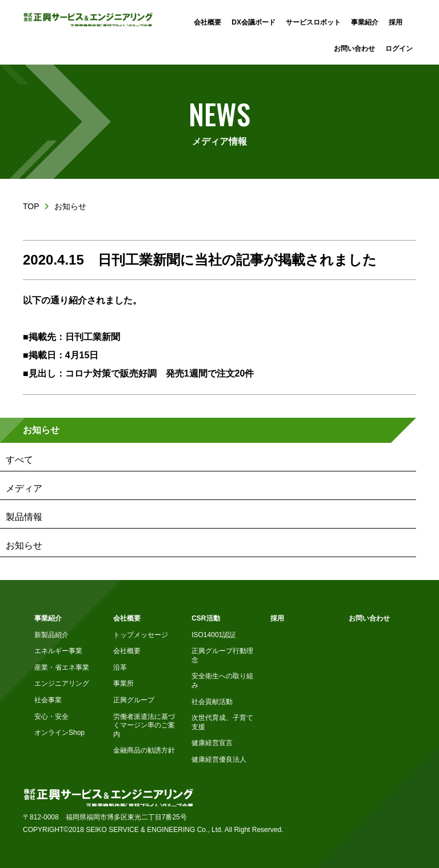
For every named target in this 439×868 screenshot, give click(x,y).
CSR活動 (205, 618)
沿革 (120, 667)
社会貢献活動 (212, 702)
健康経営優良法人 (219, 759)
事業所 (123, 683)
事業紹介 (48, 618)
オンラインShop (59, 733)
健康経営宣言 (212, 743)
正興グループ (134, 700)
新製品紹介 (51, 635)
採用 (277, 618)
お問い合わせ (369, 618)
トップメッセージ (141, 635)
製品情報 (24, 517)
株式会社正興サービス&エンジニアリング (88, 19)
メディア (24, 488)
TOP (31, 206)
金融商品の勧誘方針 (144, 750)
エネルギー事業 (58, 651)
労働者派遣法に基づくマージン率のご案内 (144, 725)
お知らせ (41, 430)
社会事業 (48, 700)
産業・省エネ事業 (62, 667)
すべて (19, 460)
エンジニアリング (62, 683)
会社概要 (127, 618)
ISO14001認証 (214, 635)
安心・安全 (51, 717)
